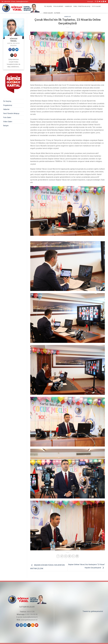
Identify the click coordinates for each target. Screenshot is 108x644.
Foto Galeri (96, 6)
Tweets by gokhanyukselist (93, 611)
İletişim (57, 13)
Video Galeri (48, 13)
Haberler (68, 6)
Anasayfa (90, 2)
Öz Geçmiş (48, 6)
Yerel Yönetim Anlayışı (82, 6)
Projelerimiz (58, 6)
